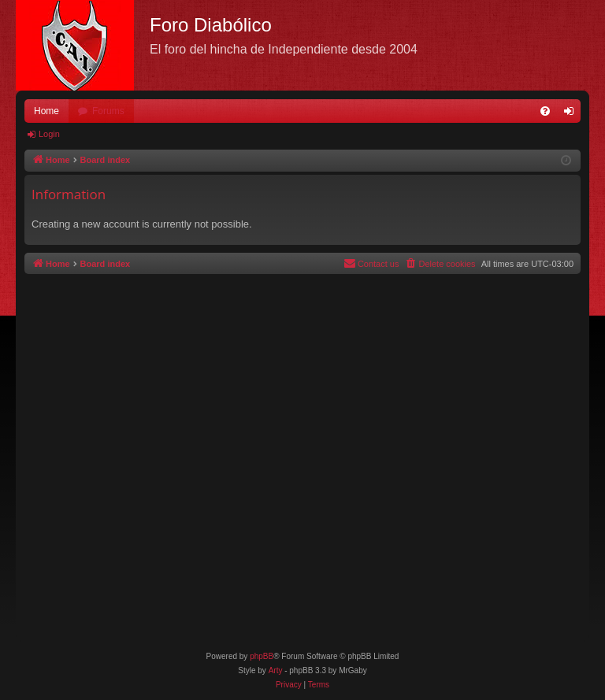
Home (46, 111)
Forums (108, 111)
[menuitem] (545, 111)
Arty (276, 670)
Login (49, 134)
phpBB (262, 656)
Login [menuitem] (572, 114)
